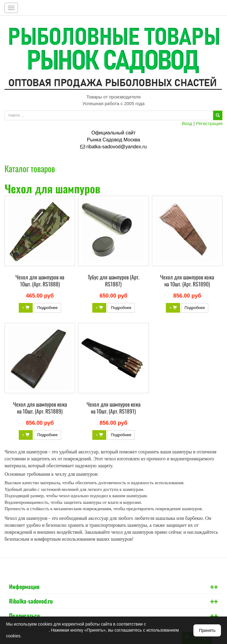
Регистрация (209, 123)
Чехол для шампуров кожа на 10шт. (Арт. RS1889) (40, 408)
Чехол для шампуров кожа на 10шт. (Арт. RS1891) (113, 408)
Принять (207, 630)
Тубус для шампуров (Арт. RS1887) (113, 280)
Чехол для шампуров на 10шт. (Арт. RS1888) (40, 280)
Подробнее (47, 308)
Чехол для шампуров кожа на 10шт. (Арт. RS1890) (187, 280)
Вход (187, 123)
